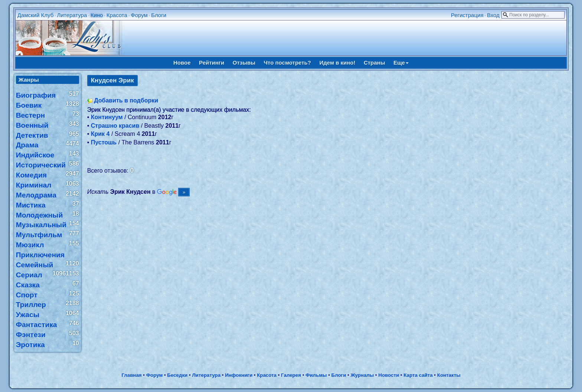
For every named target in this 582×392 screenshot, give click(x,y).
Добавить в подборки (126, 100)
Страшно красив (115, 126)
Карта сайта (418, 375)
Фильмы (316, 375)
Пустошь (104, 142)
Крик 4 (100, 134)
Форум (139, 15)
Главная (131, 375)
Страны (375, 63)
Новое (182, 63)
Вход (493, 15)
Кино (97, 15)
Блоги (159, 15)
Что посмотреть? (287, 63)
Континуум (107, 117)
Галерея (291, 375)
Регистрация (467, 15)
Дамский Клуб (36, 15)
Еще (401, 63)
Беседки (177, 375)
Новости (389, 375)
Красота (117, 15)
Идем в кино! (337, 63)
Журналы (362, 375)
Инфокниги (239, 375)
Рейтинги (212, 63)
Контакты (449, 375)
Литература (72, 15)
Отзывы (244, 63)
